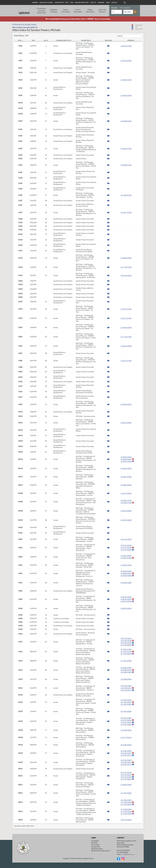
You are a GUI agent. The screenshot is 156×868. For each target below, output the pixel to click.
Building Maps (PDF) (82, 3)
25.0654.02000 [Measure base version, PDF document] (126, 457)
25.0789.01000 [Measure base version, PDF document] (126, 165)
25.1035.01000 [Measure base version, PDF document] (126, 650)
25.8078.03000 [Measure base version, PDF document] (126, 608)
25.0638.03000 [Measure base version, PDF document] (126, 583)
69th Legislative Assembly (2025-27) (25, 27)
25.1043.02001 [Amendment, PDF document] (127, 703)
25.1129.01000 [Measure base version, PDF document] (126, 337)
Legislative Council (46, 3)
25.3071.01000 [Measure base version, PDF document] (126, 361)
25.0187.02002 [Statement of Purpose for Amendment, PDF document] (127, 723)
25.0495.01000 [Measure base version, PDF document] (126, 501)
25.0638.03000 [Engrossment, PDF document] (127, 576)
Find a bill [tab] (114, 8)
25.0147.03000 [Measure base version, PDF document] (126, 493)
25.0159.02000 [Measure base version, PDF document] (126, 686)
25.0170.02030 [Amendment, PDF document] (127, 776)
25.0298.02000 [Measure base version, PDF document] (126, 668)
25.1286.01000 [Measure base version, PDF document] (126, 195)
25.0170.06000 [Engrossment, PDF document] (127, 780)
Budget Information (90, 11)
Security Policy (96, 847)
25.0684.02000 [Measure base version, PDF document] (126, 258)
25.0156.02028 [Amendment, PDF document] (127, 641)
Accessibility (95, 841)
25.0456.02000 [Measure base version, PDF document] (126, 96)
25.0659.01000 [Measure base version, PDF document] (126, 149)
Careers (35, 3)
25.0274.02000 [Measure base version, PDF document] (126, 61)
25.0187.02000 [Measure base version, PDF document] (126, 718)
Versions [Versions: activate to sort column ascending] (130, 40)
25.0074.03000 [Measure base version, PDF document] (126, 346)
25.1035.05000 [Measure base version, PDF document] (126, 661)
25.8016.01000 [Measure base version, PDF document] (126, 46)
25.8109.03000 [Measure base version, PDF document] (126, 276)
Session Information (66, 11)
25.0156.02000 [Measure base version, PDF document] (126, 638)
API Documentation (97, 849)
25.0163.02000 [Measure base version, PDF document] (126, 545)
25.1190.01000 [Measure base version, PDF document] (126, 267)
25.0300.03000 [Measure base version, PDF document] (126, 80)
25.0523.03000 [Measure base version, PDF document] (126, 423)
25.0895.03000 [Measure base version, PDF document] (126, 786)
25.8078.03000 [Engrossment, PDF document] (127, 601)
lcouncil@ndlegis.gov (128, 854)
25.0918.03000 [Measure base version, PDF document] (126, 511)
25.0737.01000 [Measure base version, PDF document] (126, 309)
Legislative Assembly (54, 11)
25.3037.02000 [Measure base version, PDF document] (126, 520)
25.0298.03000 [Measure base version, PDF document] (126, 680)
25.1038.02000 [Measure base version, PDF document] (126, 801)
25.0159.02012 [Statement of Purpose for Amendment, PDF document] (127, 691)
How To (93, 3)
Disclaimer (94, 843)
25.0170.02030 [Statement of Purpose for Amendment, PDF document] (127, 778)
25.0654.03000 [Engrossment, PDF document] (127, 461)
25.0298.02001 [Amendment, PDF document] (127, 670)
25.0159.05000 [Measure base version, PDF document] (126, 821)
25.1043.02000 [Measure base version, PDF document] (126, 700)
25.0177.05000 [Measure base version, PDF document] (126, 738)
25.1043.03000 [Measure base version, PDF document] (126, 712)
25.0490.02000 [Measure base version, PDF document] (126, 404)
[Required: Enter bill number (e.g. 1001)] (128, 12)
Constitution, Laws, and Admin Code (42, 11)
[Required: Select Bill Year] (117, 12)
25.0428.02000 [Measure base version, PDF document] (126, 328)
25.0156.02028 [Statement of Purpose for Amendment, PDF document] (127, 643)
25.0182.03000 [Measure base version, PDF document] (126, 752)
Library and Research (102, 11)
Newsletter (59, 3)
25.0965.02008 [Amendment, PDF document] (127, 558)
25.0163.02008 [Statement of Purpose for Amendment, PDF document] (127, 550)
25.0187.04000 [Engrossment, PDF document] (127, 725)
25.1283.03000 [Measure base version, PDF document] (126, 794)
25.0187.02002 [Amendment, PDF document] (127, 721)
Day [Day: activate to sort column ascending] (45, 40)
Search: (130, 36)
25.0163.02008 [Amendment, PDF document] (127, 547)
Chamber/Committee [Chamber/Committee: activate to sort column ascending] (63, 40)
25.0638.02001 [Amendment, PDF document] (127, 573)
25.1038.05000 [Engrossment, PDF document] (127, 806)
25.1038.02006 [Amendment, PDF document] (127, 803)
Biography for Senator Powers (24, 24)
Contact (114, 3)
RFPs (67, 3)
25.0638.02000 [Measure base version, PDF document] (126, 121)
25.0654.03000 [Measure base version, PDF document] (126, 468)
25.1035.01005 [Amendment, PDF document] (127, 652)
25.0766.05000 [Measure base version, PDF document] (126, 565)
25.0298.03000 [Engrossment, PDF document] (127, 672)
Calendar (101, 3)
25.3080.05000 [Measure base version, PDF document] (126, 485)
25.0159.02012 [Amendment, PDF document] (127, 688)
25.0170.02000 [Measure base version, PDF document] (126, 773)
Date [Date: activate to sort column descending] (20, 40)
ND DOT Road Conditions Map (101, 851)
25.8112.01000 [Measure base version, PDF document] (126, 318)
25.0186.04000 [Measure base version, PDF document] (126, 746)
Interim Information (78, 11)
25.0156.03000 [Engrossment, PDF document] (127, 645)
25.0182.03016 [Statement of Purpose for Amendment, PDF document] (127, 756)
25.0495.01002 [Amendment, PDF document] (127, 503)
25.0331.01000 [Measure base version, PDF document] (126, 212)
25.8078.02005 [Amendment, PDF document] (127, 599)
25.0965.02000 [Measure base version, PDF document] (126, 556)
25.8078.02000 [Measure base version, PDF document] (126, 597)
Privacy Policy (95, 845)
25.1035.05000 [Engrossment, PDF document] (127, 654)
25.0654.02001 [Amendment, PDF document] (127, 459)
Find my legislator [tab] (125, 8)
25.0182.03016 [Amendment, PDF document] (127, 754)
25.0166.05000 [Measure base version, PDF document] (126, 731)
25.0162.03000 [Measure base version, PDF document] (126, 539)
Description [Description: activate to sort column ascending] (85, 40)
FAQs (72, 3)
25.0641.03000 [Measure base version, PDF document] (126, 477)
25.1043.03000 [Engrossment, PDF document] (127, 705)
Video (108, 3)
